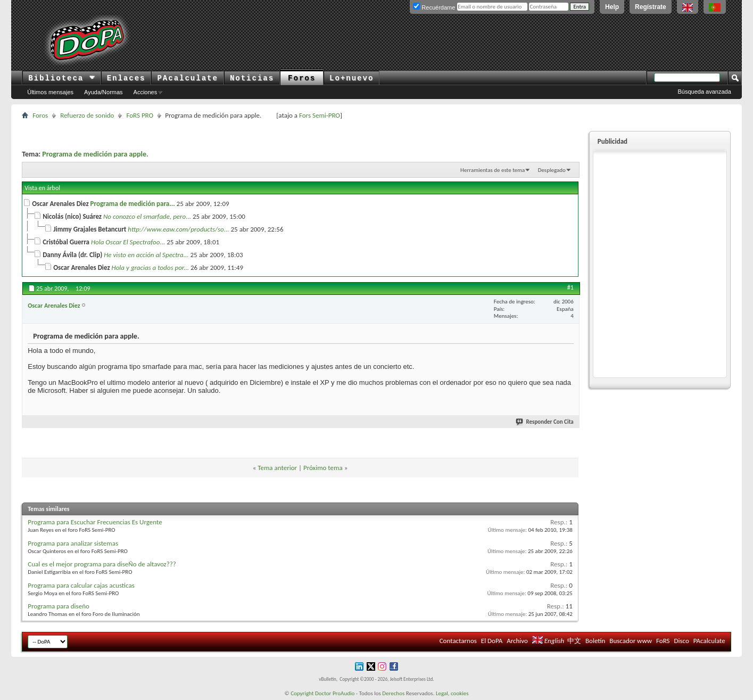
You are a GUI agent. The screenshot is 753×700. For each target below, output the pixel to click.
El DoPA (492, 641)
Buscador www (631, 641)
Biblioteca (61, 78)
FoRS (663, 641)
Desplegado (552, 170)
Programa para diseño (59, 606)
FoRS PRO (140, 115)
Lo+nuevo (351, 78)
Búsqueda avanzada (704, 92)
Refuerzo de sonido (87, 115)
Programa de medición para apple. (95, 154)
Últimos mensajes (50, 92)
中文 (574, 641)
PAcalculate (187, 78)
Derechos (393, 693)
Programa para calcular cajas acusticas (81, 585)
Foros (302, 78)
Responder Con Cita (545, 422)
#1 (570, 287)
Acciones (146, 92)
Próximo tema (323, 468)
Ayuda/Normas (104, 92)
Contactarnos (458, 641)
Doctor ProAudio (335, 693)
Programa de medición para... (133, 204)
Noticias (252, 78)
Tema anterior (277, 468)
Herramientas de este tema (493, 170)
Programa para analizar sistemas (73, 543)
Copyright (302, 693)
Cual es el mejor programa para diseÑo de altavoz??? (102, 564)
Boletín (595, 641)
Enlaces (126, 78)
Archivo (517, 641)
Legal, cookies (452, 693)
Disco (682, 641)
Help (612, 7)
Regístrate (651, 7)
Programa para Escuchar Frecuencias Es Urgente (95, 522)
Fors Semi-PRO (320, 115)
